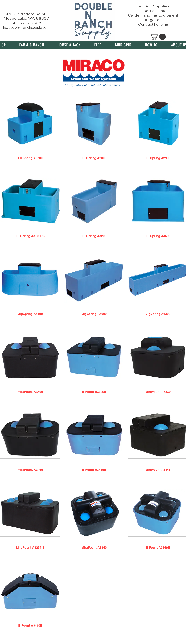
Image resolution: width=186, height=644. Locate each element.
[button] (32, 45)
